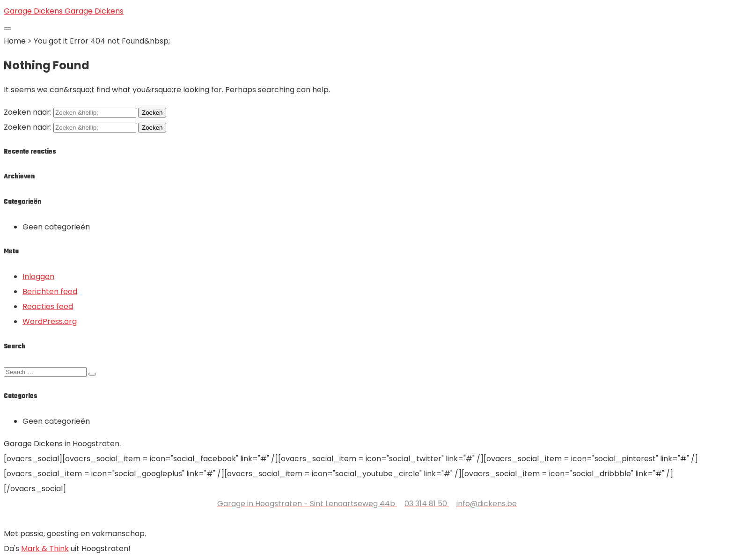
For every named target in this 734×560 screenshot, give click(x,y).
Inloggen (38, 276)
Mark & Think (45, 549)
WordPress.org (50, 321)
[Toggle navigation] (7, 29)
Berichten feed (50, 291)
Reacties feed (48, 306)
